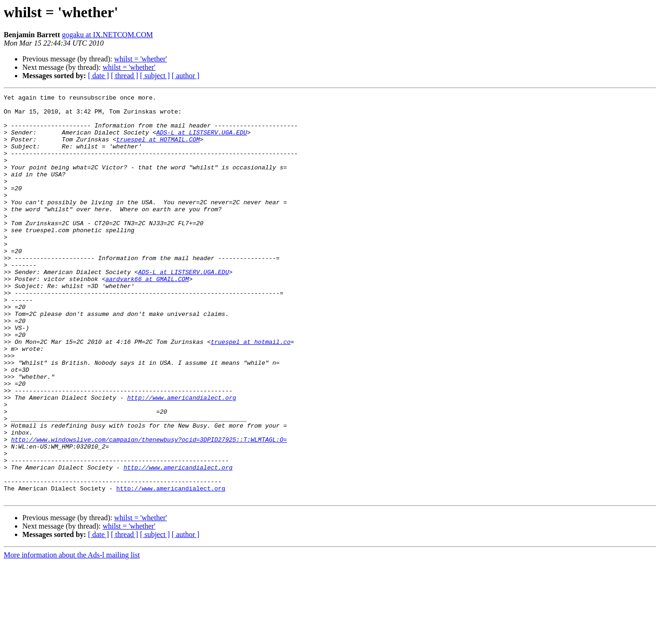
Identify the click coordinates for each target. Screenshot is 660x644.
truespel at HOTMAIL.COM (158, 149)
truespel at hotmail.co (251, 392)
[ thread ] (125, 76)
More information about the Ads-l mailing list (72, 636)
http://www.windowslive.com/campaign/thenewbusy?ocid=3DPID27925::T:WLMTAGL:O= (149, 509)
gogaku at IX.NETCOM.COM (108, 35)
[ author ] (186, 76)
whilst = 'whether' (140, 59)
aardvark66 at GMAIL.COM (147, 316)
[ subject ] (155, 76)
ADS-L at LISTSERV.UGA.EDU (202, 141)
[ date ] (98, 76)
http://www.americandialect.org (182, 459)
